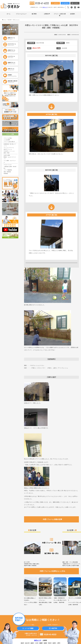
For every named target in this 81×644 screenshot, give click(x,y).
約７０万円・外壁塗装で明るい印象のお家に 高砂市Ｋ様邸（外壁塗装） (32, 551)
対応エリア (45, 7)
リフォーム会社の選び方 (9, 142)
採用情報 (6, 174)
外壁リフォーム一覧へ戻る (51, 541)
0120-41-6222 (48, 634)
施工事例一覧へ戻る (51, 551)
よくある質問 (7, 140)
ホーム (8, 14)
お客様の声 (47, 14)
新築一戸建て (7, 153)
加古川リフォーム (8, 149)
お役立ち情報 (7, 155)
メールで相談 (28, 628)
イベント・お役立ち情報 (60, 15)
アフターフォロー (8, 165)
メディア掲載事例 (8, 170)
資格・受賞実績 (7, 172)
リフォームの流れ (8, 138)
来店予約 (53, 628)
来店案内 (75, 3)
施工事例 (34, 14)
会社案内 (72, 14)
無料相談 (65, 3)
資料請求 (55, 3)
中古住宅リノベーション (9, 151)
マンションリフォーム (9, 148)
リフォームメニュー (21, 14)
